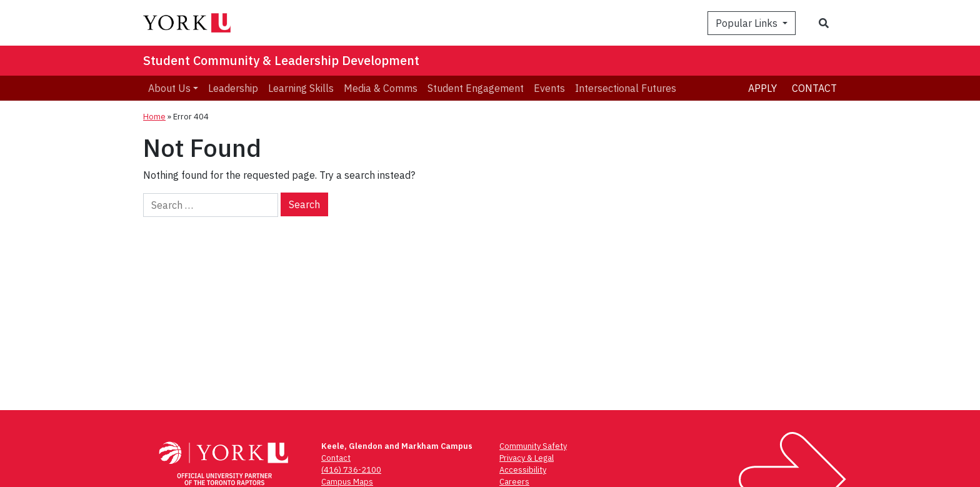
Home (154, 117)
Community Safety (533, 446)
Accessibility (523, 470)
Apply (762, 88)
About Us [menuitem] (169, 88)
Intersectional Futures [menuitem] (626, 88)
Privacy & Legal (527, 458)
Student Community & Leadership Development (281, 60)
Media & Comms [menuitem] (381, 88)
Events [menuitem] (549, 88)
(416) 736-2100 (351, 470)
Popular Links (748, 23)
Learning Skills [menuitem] (301, 88)
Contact (814, 88)
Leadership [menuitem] (233, 88)
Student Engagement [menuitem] (476, 88)
